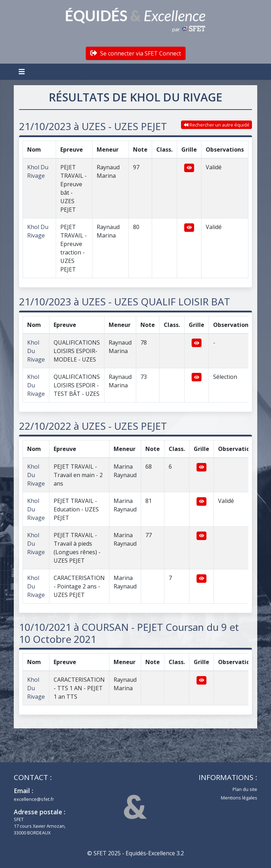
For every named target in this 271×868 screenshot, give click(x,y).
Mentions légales (239, 798)
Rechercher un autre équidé (217, 125)
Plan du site (245, 789)
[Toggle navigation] (23, 72)
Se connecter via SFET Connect (136, 53)
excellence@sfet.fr (34, 799)
